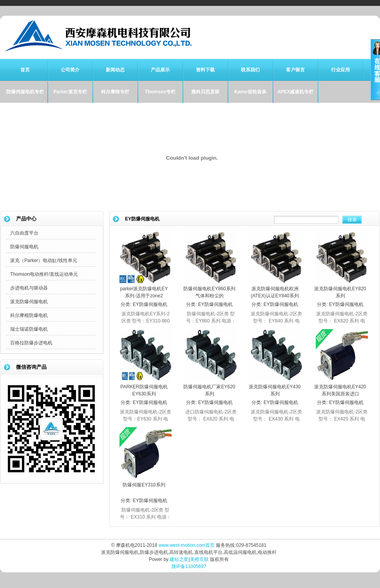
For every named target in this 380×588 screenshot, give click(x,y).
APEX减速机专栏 (296, 92)
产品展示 (160, 70)
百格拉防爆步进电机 (31, 343)
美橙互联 (199, 559)
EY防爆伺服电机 (150, 304)
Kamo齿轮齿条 (250, 92)
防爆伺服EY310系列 (144, 485)
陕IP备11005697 (189, 566)
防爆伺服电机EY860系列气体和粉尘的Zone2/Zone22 (209, 296)
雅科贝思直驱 (205, 92)
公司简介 (70, 70)
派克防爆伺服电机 (29, 302)
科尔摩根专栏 (115, 92)
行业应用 (340, 70)
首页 (25, 70)
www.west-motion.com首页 (187, 545)
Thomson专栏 (160, 92)
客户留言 (295, 70)
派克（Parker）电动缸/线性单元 (44, 260)
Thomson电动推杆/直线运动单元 (44, 274)
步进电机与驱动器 (29, 288)
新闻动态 (115, 70)
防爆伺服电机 (24, 247)
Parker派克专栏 (70, 92)
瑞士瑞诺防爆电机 (29, 329)
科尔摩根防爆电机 (29, 315)
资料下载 (205, 70)
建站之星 (179, 559)
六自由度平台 (24, 233)
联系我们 (250, 70)
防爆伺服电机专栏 (25, 92)
